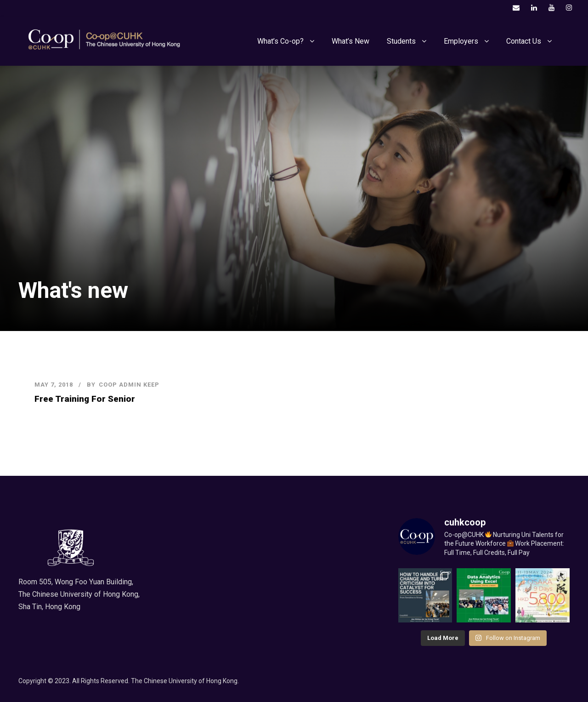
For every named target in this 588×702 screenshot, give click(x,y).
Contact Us (524, 41)
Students (401, 41)
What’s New (351, 41)
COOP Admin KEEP (129, 385)
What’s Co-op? (280, 41)
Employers (461, 41)
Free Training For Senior (85, 399)
